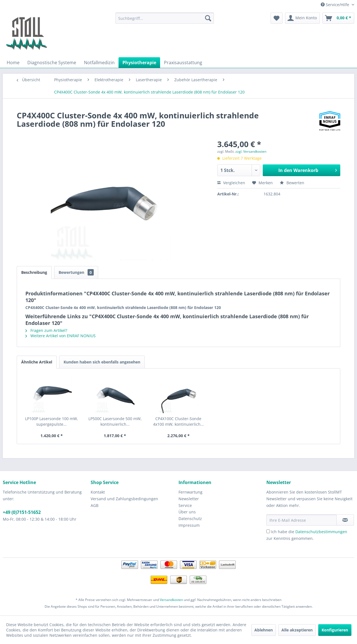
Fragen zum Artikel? (46, 330)
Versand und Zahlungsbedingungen (124, 499)
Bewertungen (76, 272)
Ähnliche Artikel (37, 362)
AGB (95, 505)
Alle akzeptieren (297, 630)
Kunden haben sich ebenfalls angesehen (102, 362)
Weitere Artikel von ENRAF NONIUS (61, 336)
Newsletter (189, 499)
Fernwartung (190, 492)
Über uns (187, 512)
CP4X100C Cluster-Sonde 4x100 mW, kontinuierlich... (178, 421)
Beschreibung (34, 272)
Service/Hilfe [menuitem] (336, 5)
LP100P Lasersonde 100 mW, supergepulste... (52, 421)
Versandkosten (171, 600)
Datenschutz (190, 519)
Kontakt (98, 492)
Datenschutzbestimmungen (321, 532)
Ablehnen (264, 630)
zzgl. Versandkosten (251, 151)
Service (185, 505)
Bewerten (292, 183)
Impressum (189, 525)
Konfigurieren (335, 630)
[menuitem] (165, 18)
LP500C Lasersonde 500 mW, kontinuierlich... (115, 421)
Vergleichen (231, 183)
